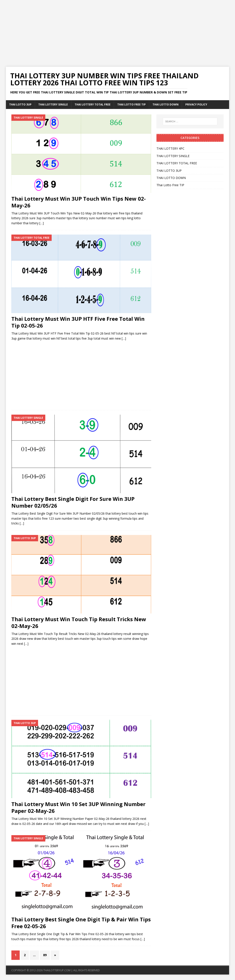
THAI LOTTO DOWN (166, 104)
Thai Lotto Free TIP (132, 104)
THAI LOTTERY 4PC (170, 148)
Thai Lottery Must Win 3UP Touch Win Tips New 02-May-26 (79, 202)
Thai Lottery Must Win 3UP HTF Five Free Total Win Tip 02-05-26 (78, 322)
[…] (42, 223)
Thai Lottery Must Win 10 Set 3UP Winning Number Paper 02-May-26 (78, 807)
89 (45, 955)
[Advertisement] (117, 31)
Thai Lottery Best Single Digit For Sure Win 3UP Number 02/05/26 (73, 502)
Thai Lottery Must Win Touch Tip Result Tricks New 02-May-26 (79, 622)
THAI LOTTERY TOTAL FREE (93, 104)
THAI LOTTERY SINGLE (53, 104)
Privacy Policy (196, 104)
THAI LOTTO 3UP (20, 104)
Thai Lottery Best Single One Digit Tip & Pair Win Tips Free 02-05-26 (81, 923)
